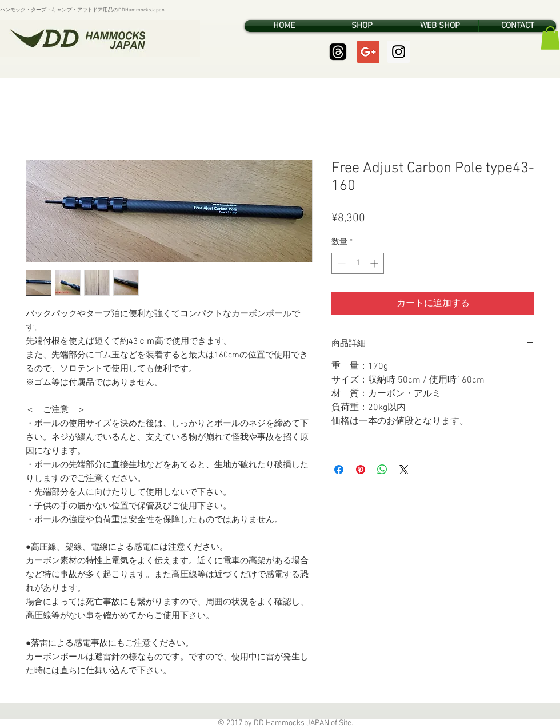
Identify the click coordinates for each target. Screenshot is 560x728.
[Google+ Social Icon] (368, 52)
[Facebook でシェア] (339, 470)
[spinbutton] (358, 263)
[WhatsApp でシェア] (382, 470)
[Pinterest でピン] (361, 470)
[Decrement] (340, 263)
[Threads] (338, 52)
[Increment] (375, 263)
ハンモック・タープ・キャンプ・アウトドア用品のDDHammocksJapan (82, 10)
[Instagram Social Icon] (399, 52)
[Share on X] (404, 470)
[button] (550, 38)
